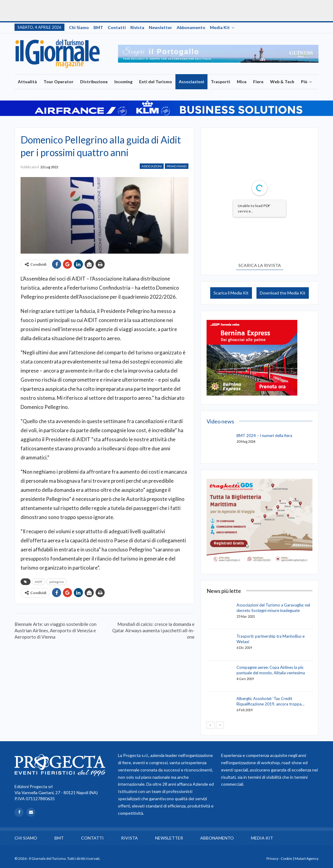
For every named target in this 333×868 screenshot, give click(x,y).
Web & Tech (282, 82)
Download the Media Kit (283, 293)
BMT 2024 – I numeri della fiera (264, 436)
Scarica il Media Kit (231, 293)
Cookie (286, 858)
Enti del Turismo (156, 82)
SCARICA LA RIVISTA (260, 265)
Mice (242, 82)
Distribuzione (94, 82)
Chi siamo (79, 27)
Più (304, 82)
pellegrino (57, 582)
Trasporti (220, 82)
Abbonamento (191, 27)
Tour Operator (59, 82)
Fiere (258, 82)
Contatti (117, 27)
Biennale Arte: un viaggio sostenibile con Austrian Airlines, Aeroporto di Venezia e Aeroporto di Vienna (56, 630)
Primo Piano (177, 166)
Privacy (272, 858)
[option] (218, 54)
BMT (98, 27)
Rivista (137, 27)
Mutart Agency (307, 858)
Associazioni (191, 82)
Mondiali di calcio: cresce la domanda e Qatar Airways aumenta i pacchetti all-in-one (153, 630)
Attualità (27, 82)
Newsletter (160, 27)
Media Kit (220, 27)
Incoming (123, 82)
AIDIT (39, 582)
